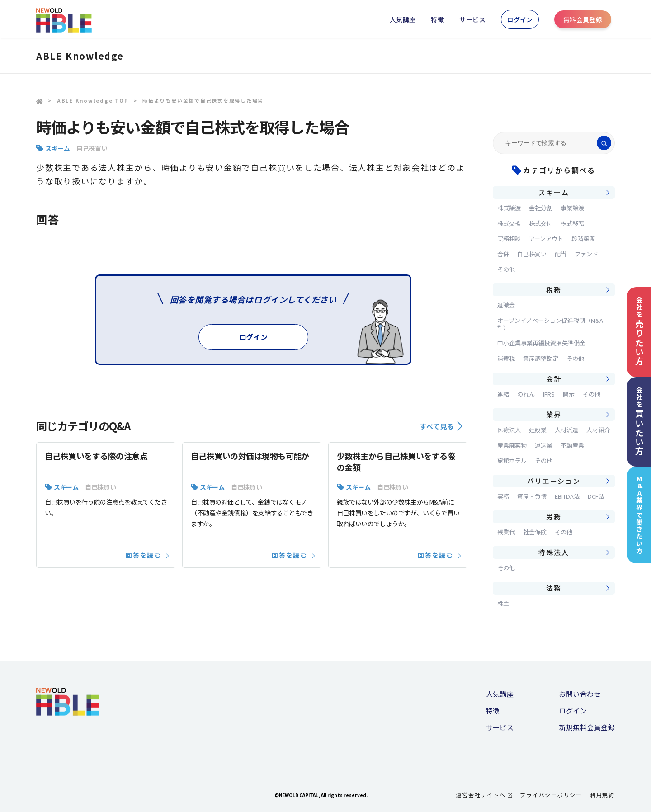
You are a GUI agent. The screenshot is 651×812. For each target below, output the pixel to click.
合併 (503, 254)
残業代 (506, 532)
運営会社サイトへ (484, 795)
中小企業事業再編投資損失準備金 (541, 343)
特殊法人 (554, 552)
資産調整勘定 (541, 358)
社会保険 (535, 532)
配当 (561, 254)
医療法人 (509, 430)
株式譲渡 (509, 208)
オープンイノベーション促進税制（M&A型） (550, 324)
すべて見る (441, 426)
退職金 (506, 305)
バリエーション (554, 481)
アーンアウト (546, 238)
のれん (526, 394)
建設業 (538, 430)
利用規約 (602, 795)
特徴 (437, 19)
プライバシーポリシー (551, 795)
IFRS (549, 394)
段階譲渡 (583, 238)
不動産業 (572, 445)
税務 (554, 290)
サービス (472, 19)
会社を (639, 331)
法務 (554, 588)
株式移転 (572, 223)
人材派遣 (566, 430)
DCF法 (596, 496)
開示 (569, 394)
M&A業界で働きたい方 (639, 515)
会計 (554, 379)
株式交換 (509, 223)
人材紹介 (598, 430)
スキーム (57, 148)
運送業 (544, 445)
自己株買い (92, 148)
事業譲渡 (572, 208)
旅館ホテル (512, 460)
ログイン (520, 19)
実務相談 (509, 238)
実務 (503, 496)
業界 (554, 414)
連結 (503, 394)
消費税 (506, 358)
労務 (554, 517)
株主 (503, 603)
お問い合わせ (580, 694)
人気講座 (403, 19)
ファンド (586, 254)
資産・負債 (532, 496)
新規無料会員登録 (587, 727)
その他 (506, 269)
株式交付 (541, 223)
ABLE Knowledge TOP (93, 100)
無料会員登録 (583, 19)
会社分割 (541, 208)
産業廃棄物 (512, 445)
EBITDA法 (567, 496)
